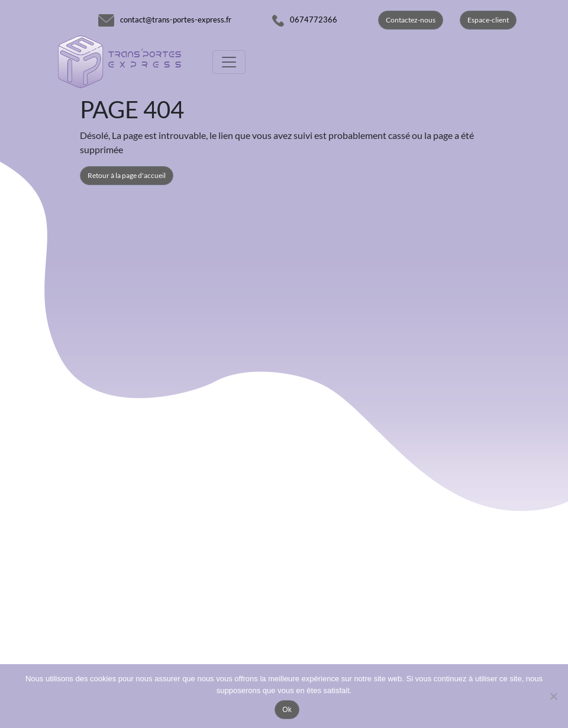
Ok (287, 710)
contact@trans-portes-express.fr (176, 20)
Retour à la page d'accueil (127, 175)
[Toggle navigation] (229, 62)
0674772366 (314, 20)
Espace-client (488, 20)
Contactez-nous (411, 20)
